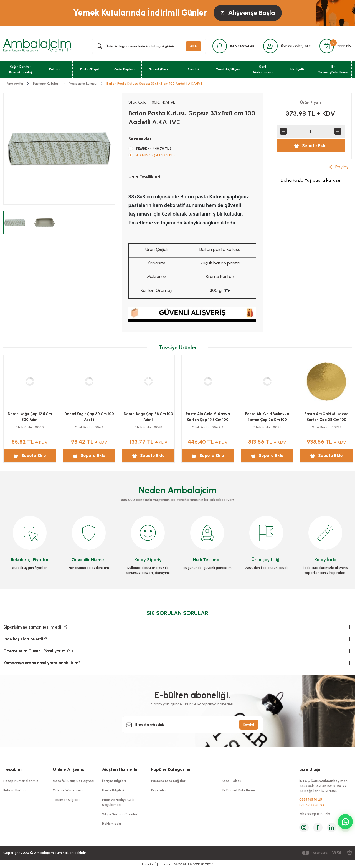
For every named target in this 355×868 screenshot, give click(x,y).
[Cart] (327, 46)
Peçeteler (159, 790)
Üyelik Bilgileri (113, 790)
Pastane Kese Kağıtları (169, 781)
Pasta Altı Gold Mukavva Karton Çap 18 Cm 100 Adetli (327, 417)
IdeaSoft (149, 864)
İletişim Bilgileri (114, 781)
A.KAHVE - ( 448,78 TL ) (155, 155)
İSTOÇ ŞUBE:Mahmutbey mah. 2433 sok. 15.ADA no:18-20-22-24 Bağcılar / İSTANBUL (324, 786)
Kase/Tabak (232, 781)
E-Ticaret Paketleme (238, 790)
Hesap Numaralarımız (21, 781)
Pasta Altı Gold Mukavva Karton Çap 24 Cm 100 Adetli (208, 417)
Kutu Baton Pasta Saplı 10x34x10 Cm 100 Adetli (148, 417)
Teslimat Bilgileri (66, 800)
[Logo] (37, 46)
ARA (193, 46)
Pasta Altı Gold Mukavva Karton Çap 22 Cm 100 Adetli (267, 417)
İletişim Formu (14, 790)
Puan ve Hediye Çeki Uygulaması (118, 802)
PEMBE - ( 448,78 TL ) (154, 148)
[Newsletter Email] (192, 725)
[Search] (149, 46)
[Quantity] (311, 131)
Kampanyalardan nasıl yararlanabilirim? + (44, 663)
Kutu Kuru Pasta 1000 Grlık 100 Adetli (89, 417)
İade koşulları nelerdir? (25, 639)
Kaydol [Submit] (249, 725)
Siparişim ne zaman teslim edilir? (35, 627)
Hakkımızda (111, 824)
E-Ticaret (166, 864)
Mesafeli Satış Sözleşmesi (73, 781)
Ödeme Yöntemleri (68, 790)
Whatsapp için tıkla (315, 814)
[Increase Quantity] (338, 131)
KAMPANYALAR (242, 46)
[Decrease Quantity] (283, 131)
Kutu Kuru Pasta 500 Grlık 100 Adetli (30, 417)
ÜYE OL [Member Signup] (287, 46)
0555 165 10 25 (311, 799)
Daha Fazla (310, 180)
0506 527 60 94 (312, 805)
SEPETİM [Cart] (344, 46)
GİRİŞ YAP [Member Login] (303, 46)
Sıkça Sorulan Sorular (120, 814)
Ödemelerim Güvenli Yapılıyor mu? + (39, 651)
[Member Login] (270, 46)
